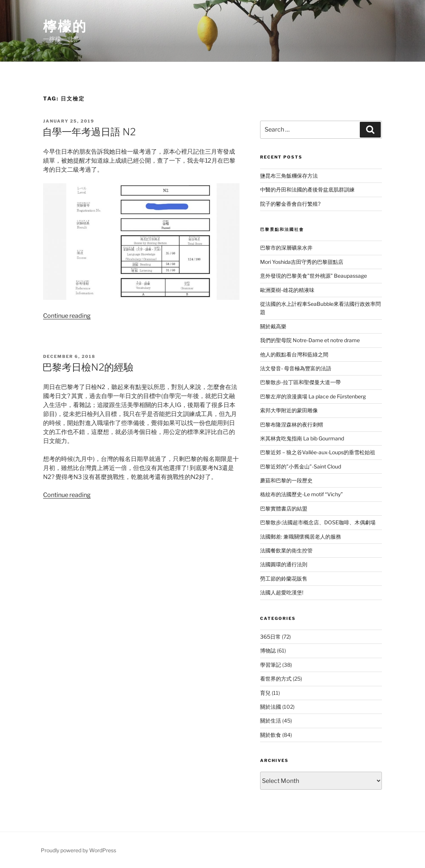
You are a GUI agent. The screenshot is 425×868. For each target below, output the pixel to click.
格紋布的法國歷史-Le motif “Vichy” (302, 494)
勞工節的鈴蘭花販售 (284, 578)
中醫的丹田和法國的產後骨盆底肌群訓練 (307, 189)
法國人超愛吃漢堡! (282, 592)
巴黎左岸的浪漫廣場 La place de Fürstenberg (313, 396)
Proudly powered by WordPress (79, 850)
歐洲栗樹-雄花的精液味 (287, 290)
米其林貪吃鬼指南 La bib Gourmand (302, 438)
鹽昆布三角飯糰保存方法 (289, 176)
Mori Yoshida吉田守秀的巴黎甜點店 (302, 262)
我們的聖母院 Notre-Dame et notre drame (310, 340)
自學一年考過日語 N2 (89, 132)
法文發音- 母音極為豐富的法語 (296, 368)
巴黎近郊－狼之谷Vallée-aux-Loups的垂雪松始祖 (318, 452)
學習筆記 (271, 665)
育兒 (265, 693)
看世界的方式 (276, 679)
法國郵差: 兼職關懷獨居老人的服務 (301, 537)
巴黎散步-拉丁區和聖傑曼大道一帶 (300, 382)
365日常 (270, 637)
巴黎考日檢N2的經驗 (88, 367)
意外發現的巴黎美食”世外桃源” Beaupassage (314, 276)
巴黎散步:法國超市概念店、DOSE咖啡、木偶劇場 (318, 522)
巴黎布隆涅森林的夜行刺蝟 (292, 424)
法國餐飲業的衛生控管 (286, 550)
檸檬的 (65, 26)
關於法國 (271, 707)
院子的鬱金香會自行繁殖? (290, 204)
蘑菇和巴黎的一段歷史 (286, 480)
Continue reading (67, 316)
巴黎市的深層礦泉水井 (286, 248)
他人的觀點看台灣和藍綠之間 (294, 354)
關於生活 (271, 721)
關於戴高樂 (273, 326)
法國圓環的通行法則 (284, 564)
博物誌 (268, 650)
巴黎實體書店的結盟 (284, 508)
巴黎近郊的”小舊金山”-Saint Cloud (301, 466)
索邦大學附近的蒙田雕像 (289, 410)
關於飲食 (271, 735)
